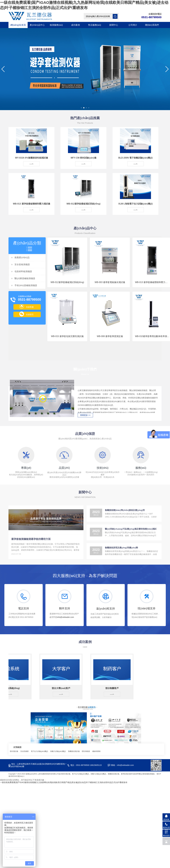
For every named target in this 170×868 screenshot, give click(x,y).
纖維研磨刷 (97, 751)
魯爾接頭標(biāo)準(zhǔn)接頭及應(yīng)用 (125, 510)
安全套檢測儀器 (21, 264)
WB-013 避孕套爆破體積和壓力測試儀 (31, 204)
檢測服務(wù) (56, 25)
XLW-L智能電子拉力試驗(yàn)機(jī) (135, 204)
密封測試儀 (14, 751)
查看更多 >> (85, 415)
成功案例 (75, 25)
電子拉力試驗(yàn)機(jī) (40, 751)
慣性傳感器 (86, 751)
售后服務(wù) (95, 25)
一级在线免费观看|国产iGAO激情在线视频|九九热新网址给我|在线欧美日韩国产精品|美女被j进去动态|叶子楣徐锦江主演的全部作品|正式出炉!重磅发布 (64, 782)
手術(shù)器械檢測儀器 (24, 285)
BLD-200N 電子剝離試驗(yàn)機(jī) (135, 158)
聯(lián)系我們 (152, 25)
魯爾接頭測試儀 (74, 751)
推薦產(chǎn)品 (20, 257)
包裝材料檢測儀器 (22, 271)
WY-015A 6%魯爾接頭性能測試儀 (31, 158)
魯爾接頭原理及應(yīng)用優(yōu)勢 (121, 548)
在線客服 (26, 307)
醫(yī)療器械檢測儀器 (23, 278)
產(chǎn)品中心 (37, 25)
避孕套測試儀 (126, 774)
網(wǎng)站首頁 (18, 25)
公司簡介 (133, 25)
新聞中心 (114, 25)
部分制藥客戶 (114, 688)
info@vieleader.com (66, 617)
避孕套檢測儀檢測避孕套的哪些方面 (31, 539)
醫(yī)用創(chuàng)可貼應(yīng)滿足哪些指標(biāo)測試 (131, 529)
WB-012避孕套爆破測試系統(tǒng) (83, 204)
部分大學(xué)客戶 (63, 688)
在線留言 (26, 314)
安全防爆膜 (25, 751)
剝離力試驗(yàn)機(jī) (58, 751)
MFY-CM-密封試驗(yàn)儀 (83, 158)
